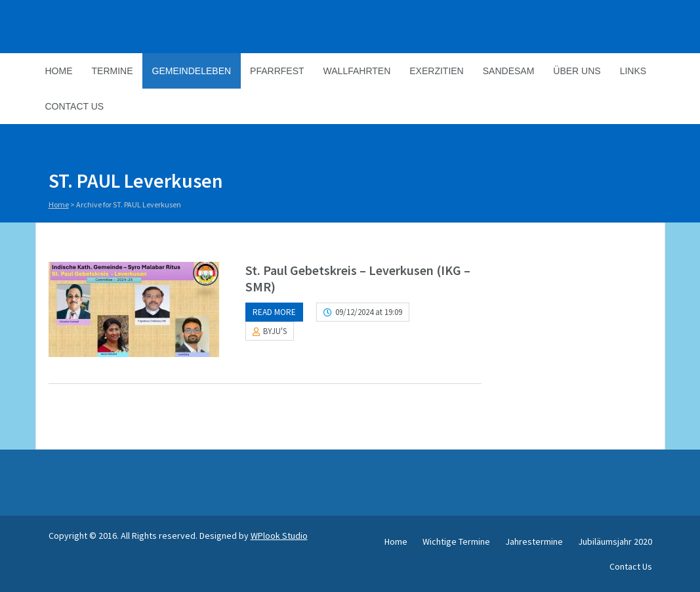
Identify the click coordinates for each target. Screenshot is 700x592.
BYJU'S (275, 331)
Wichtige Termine (456, 541)
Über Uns (577, 71)
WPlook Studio (279, 536)
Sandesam (509, 71)
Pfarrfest (277, 71)
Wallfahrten (357, 71)
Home (59, 71)
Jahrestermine (534, 541)
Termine (113, 71)
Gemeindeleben (192, 71)
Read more (274, 312)
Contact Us (75, 106)
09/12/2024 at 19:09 (369, 312)
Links (633, 71)
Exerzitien (436, 71)
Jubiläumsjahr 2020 (615, 541)
